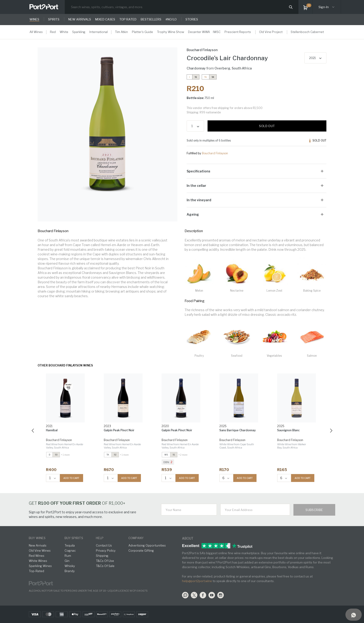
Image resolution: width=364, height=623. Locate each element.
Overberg (222, 68)
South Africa (242, 68)
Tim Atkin (121, 32)
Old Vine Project (271, 32)
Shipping (102, 556)
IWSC (217, 32)
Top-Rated (36, 571)
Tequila (70, 545)
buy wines (37, 538)
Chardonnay (196, 68)
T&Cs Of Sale (105, 566)
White (64, 32)
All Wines (36, 32)
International (99, 32)
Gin (67, 561)
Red (53, 32)
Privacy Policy (106, 550)
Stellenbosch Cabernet (307, 32)
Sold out (267, 126)
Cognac (70, 550)
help (100, 538)
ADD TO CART (71, 478)
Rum (68, 556)
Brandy (70, 571)
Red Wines (37, 556)
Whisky (70, 566)
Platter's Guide (142, 32)
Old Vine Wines (40, 550)
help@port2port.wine (197, 581)
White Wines (38, 561)
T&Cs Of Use (105, 561)
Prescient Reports (238, 32)
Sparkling (79, 32)
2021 (312, 58)
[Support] (354, 615)
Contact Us (104, 545)
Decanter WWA (199, 32)
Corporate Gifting (141, 550)
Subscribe (314, 510)
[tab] (257, 171)
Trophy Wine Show (171, 32)
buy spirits (74, 538)
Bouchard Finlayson (215, 153)
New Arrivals (38, 545)
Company (136, 538)
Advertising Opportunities (147, 545)
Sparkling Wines (40, 566)
